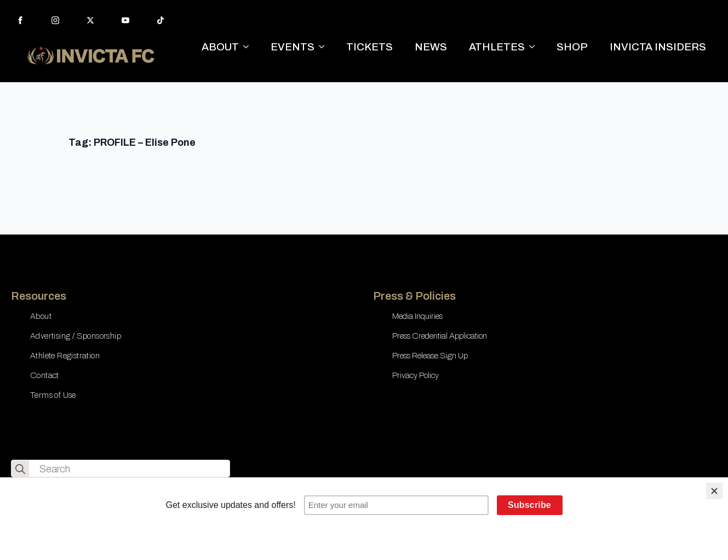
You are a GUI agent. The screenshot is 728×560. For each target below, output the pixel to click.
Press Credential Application (440, 336)
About (41, 316)
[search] (20, 469)
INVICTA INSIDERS (658, 47)
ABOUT (220, 47)
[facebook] (20, 20)
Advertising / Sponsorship (76, 336)
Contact (45, 375)
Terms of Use (53, 395)
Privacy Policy (415, 375)
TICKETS (369, 47)
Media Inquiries (417, 316)
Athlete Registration (65, 356)
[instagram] (55, 20)
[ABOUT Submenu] (249, 47)
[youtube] (125, 20)
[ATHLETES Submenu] (535, 47)
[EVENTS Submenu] (325, 47)
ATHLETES (497, 47)
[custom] (160, 20)
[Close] (714, 491)
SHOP (572, 47)
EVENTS (293, 47)
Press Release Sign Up (430, 356)
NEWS (431, 47)
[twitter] (90, 20)
